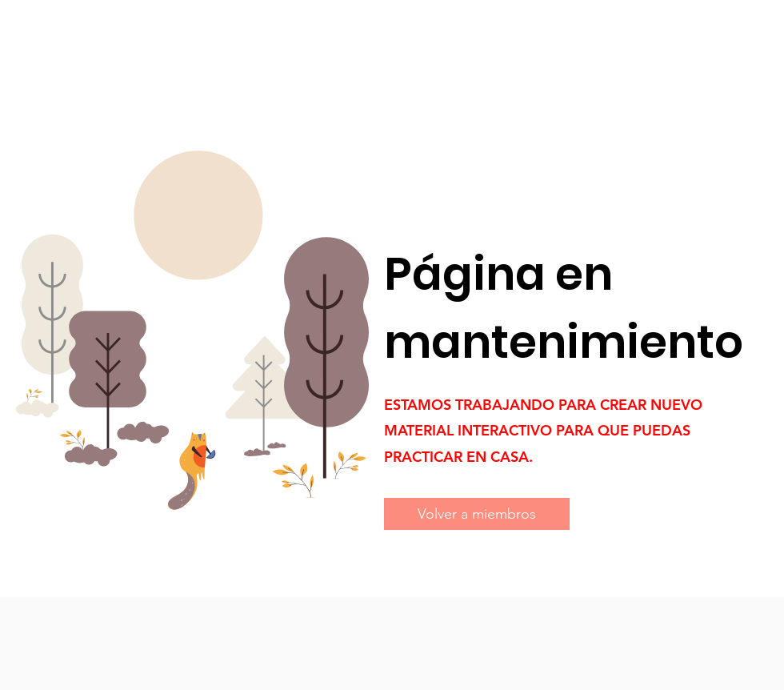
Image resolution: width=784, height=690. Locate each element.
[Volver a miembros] (477, 514)
